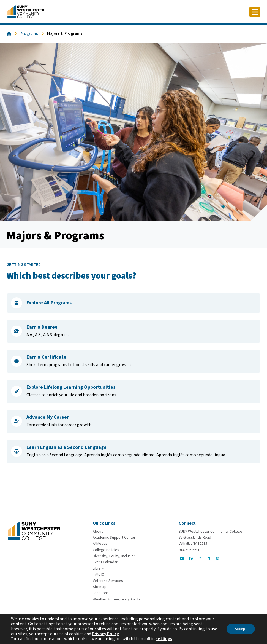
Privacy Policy (105, 634)
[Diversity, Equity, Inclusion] (114, 556)
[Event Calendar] (105, 562)
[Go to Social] (182, 559)
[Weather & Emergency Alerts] (117, 599)
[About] (98, 532)
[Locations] (101, 593)
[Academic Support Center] (114, 538)
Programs (29, 34)
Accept (241, 629)
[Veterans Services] (108, 581)
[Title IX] (98, 575)
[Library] (98, 568)
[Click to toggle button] (255, 12)
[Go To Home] (26, 11)
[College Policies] (106, 550)
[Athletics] (100, 544)
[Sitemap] (100, 587)
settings (164, 639)
